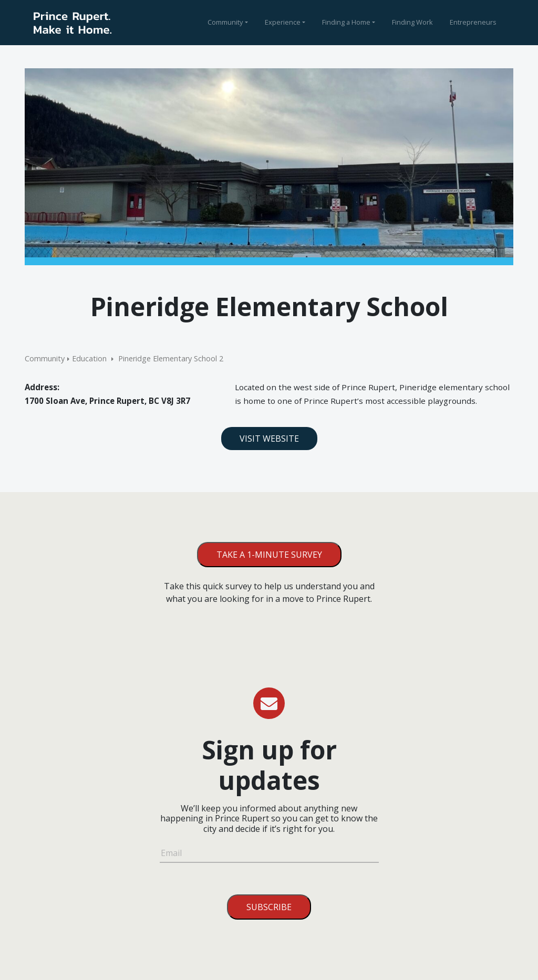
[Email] (269, 854)
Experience (283, 22)
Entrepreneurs (473, 22)
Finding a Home (346, 22)
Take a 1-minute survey (269, 555)
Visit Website (269, 439)
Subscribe (269, 907)
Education (89, 358)
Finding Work (412, 22)
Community (225, 22)
